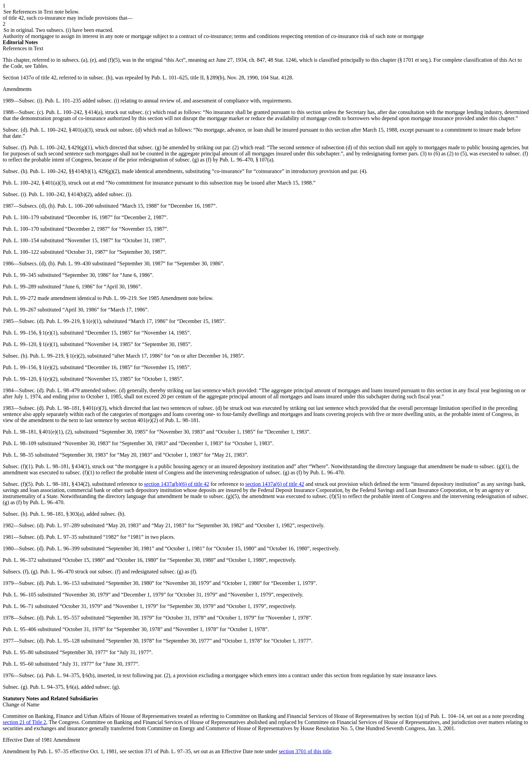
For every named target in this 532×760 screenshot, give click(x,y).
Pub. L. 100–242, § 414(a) (74, 112)
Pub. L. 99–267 (20, 310)
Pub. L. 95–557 (63, 618)
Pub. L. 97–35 (62, 537)
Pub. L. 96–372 (20, 560)
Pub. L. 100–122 (21, 252)
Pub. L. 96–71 (18, 606)
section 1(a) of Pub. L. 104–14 (431, 716)
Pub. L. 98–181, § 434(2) (62, 484)
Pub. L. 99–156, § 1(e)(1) (30, 333)
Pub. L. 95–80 (18, 652)
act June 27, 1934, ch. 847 (237, 60)
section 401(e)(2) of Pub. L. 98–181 (160, 420)
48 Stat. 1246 (282, 60)
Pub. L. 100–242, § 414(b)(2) (60, 194)
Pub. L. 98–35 (18, 455)
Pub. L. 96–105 (20, 595)
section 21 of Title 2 (24, 722)
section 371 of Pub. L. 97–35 (159, 751)
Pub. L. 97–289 (63, 525)
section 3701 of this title (305, 751)
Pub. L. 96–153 (63, 583)
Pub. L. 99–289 (20, 287)
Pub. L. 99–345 (20, 275)
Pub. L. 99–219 (120, 298)
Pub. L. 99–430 (74, 263)
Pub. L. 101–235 (63, 101)
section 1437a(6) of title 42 (275, 484)
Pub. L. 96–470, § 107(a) (246, 160)
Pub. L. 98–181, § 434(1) (62, 466)
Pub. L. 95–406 (20, 629)
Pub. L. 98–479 (63, 390)
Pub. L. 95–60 (18, 664)
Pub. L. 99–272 (20, 298)
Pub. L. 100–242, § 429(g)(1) (60, 147)
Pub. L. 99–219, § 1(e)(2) (57, 356)
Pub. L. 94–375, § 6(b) (70, 675)
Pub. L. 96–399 (63, 548)
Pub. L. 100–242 (48, 171)
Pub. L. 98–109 (20, 443)
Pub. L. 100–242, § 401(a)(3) (61, 130)
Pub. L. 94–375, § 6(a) (54, 687)
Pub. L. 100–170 (21, 229)
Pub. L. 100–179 (21, 217)
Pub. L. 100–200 (75, 206)
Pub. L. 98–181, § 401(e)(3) (76, 408)
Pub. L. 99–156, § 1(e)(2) (30, 367)
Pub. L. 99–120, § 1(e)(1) (30, 344)
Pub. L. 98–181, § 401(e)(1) (33, 432)
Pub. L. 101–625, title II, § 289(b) (188, 78)
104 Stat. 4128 (276, 78)
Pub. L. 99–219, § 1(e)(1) (73, 321)
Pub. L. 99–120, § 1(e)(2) (30, 379)
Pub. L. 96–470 (327, 472)
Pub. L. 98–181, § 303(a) (57, 514)
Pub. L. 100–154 (21, 240)
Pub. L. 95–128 (63, 641)
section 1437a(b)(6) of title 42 (177, 484)
